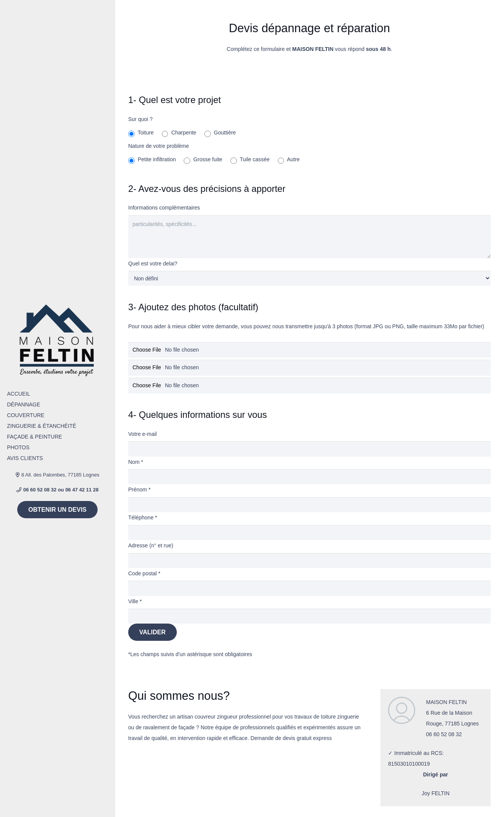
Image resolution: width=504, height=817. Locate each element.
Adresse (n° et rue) (151, 545)
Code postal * (144, 573)
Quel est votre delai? (153, 264)
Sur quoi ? (140, 119)
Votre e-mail (143, 434)
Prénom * (139, 490)
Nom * (136, 462)
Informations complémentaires (164, 208)
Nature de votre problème (159, 146)
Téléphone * (143, 517)
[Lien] (58, 340)
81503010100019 (409, 764)
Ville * (135, 601)
